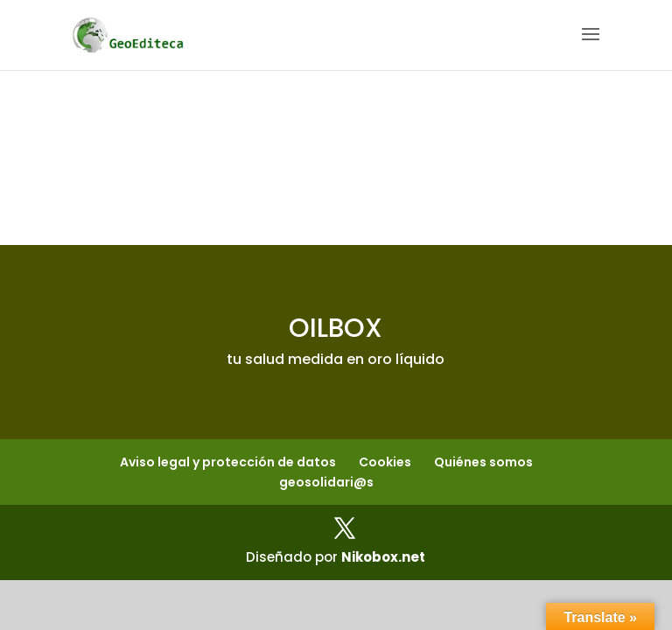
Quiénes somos (483, 462)
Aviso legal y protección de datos (228, 462)
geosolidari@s (326, 482)
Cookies (385, 462)
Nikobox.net (383, 557)
